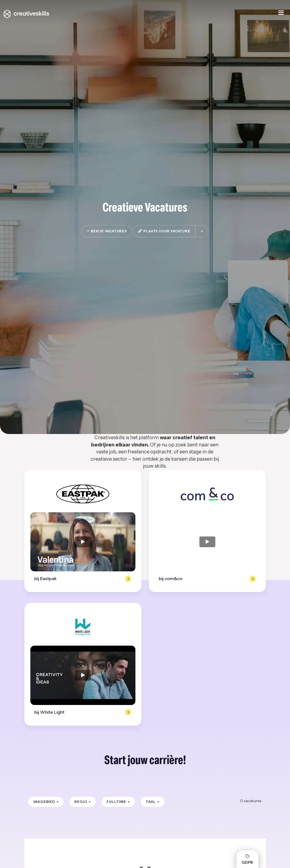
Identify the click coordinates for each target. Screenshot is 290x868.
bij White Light (49, 712)
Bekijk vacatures (107, 231)
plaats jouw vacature (164, 231)
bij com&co (171, 579)
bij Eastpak (46, 579)
